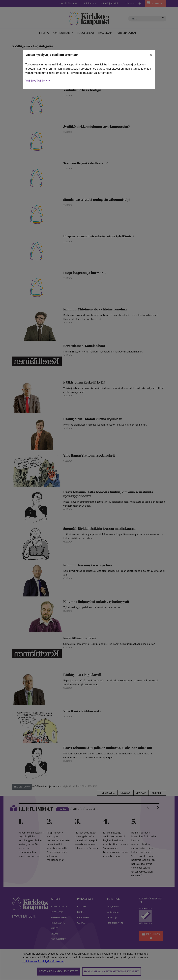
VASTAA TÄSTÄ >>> (38, 81)
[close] (151, 55)
